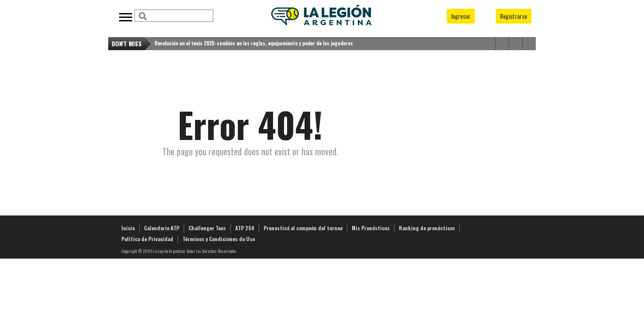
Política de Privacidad (147, 239)
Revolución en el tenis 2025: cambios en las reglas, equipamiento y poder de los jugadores (254, 43)
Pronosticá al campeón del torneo (303, 228)
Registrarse (514, 16)
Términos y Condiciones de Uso (219, 239)
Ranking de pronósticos (427, 228)
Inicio (128, 228)
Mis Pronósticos (371, 228)
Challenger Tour (207, 228)
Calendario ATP (162, 228)
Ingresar (461, 16)
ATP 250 (245, 228)
